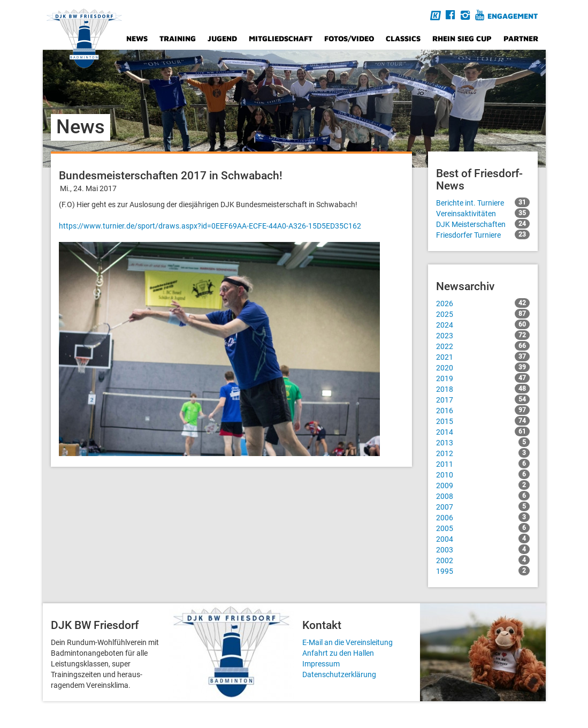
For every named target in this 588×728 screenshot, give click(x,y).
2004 (483, 539)
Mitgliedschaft (281, 38)
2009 (483, 485)
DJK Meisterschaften (483, 224)
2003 (483, 549)
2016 (483, 410)
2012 (483, 453)
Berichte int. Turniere (483, 202)
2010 (483, 474)
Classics (403, 38)
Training (178, 38)
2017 (483, 399)
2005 (483, 528)
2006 (483, 517)
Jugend (222, 38)
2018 (483, 389)
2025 (483, 314)
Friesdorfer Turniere (483, 234)
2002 (483, 560)
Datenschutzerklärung (339, 674)
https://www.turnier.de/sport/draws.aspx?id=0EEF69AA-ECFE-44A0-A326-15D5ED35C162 (210, 226)
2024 (483, 324)
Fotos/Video (349, 38)
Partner (521, 38)
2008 (483, 496)
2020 (483, 367)
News (137, 38)
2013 (483, 442)
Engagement (513, 16)
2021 (483, 357)
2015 (483, 421)
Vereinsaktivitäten (483, 213)
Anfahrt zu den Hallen (338, 653)
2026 (483, 303)
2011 (483, 464)
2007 (483, 506)
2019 (483, 378)
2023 (483, 335)
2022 (483, 346)
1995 (483, 571)
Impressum (321, 664)
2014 (483, 431)
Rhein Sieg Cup (462, 38)
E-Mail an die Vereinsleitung (348, 642)
